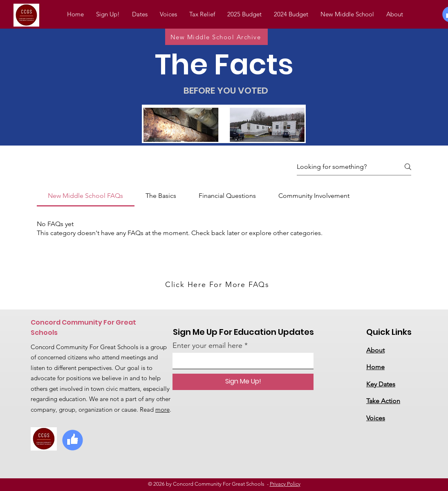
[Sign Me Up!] (243, 382)
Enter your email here (207, 345)
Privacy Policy (285, 484)
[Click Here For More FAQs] (218, 285)
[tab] (86, 196)
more (162, 409)
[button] (291, 14)
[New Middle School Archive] (216, 37)
